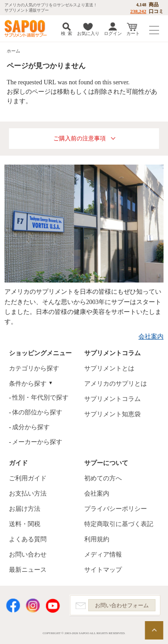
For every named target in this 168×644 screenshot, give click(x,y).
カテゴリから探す (34, 368)
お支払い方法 (28, 494)
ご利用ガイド (28, 478)
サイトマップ (103, 570)
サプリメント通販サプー (27, 28)
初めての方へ (103, 478)
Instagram (33, 606)
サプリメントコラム (112, 399)
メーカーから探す (37, 442)
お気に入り (88, 33)
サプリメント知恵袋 (112, 414)
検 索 (67, 33)
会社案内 (151, 337)
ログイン (113, 33)
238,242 (138, 11)
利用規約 (97, 539)
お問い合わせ (28, 555)
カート (133, 33)
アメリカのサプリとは (116, 384)
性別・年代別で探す (40, 398)
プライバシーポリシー (116, 509)
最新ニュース (28, 570)
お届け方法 (25, 509)
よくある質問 (28, 539)
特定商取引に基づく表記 (119, 524)
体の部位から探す (37, 412)
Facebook (13, 606)
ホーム (13, 51)
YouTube (53, 606)
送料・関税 (25, 524)
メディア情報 (103, 555)
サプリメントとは (109, 368)
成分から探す (31, 427)
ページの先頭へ (154, 630)
